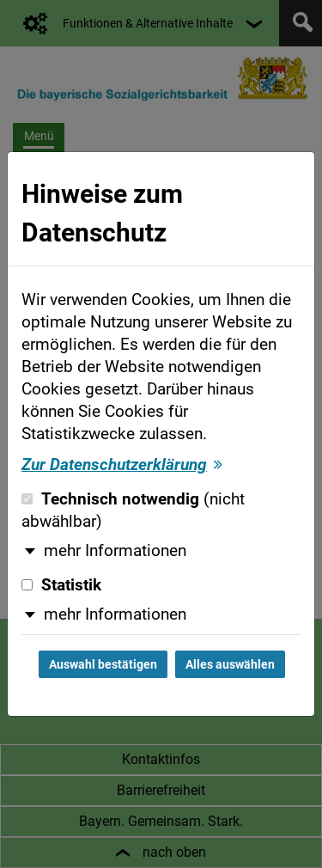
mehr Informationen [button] (115, 551)
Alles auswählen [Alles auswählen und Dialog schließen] (230, 664)
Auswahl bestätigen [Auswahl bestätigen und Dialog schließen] (103, 664)
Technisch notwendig (133, 510)
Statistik (61, 585)
